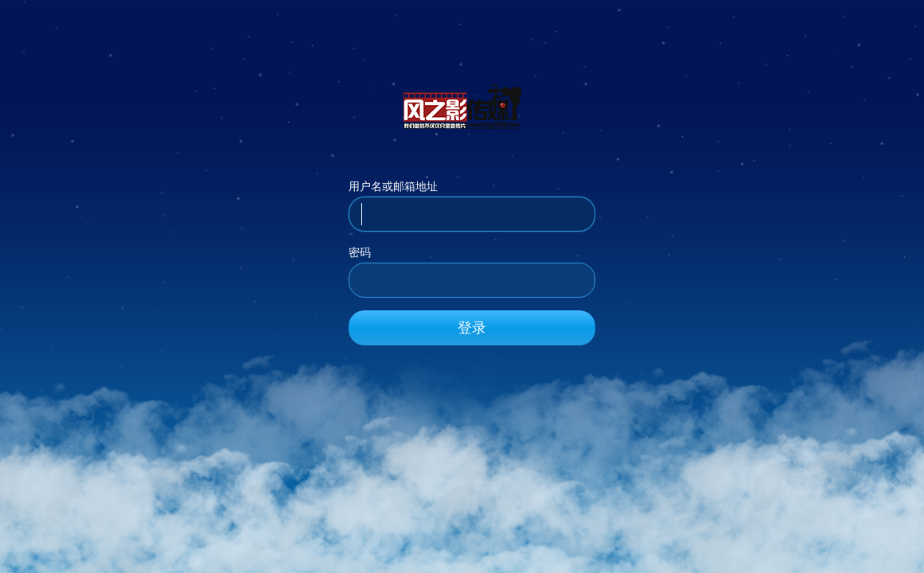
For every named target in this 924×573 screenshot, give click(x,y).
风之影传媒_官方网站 (462, 106)
